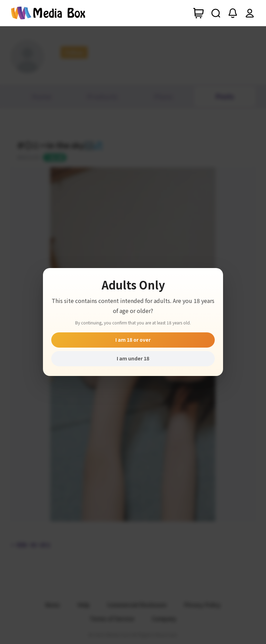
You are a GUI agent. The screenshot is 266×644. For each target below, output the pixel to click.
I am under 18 (133, 358)
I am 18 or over (133, 340)
